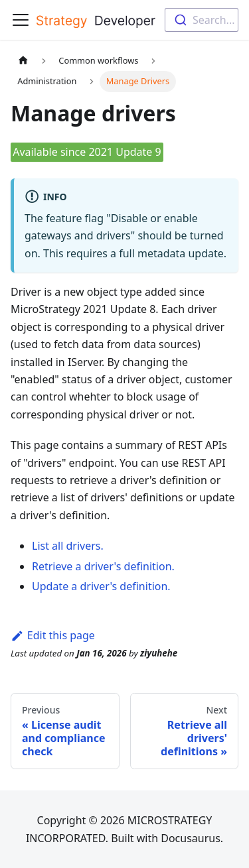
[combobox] (202, 20)
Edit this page (53, 635)
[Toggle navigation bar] (21, 20)
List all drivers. (68, 546)
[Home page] (23, 61)
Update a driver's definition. (101, 586)
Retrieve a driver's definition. (103, 566)
